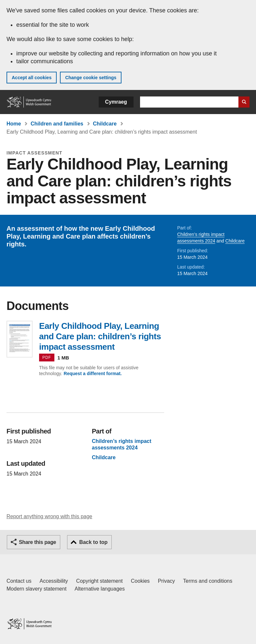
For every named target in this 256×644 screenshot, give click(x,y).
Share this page (37, 542)
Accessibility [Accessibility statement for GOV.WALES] (54, 581)
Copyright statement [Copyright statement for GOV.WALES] (100, 581)
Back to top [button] (93, 542)
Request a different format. (93, 373)
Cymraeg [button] (116, 102)
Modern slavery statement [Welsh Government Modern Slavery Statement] (36, 589)
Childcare (105, 124)
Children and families (57, 124)
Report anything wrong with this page (49, 516)
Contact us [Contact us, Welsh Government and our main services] (19, 581)
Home (14, 124)
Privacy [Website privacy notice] (166, 581)
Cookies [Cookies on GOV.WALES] (140, 581)
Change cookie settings (91, 78)
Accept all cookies (32, 78)
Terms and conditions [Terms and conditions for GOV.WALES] (208, 581)
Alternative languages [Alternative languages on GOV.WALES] (100, 589)
